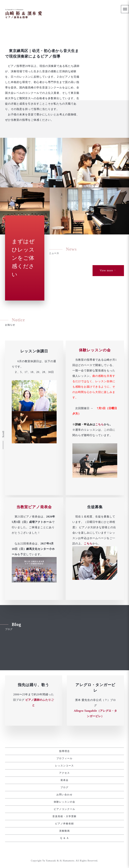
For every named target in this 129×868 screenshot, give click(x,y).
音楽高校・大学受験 (64, 817)
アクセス (64, 773)
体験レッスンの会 (95, 471)
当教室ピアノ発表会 (34, 597)
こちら (100, 545)
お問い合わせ (64, 795)
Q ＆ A (64, 838)
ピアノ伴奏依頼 (64, 824)
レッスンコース (64, 766)
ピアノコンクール (64, 809)
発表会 (64, 780)
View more (108, 312)
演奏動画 (64, 831)
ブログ (64, 788)
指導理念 (64, 751)
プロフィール (64, 759)
